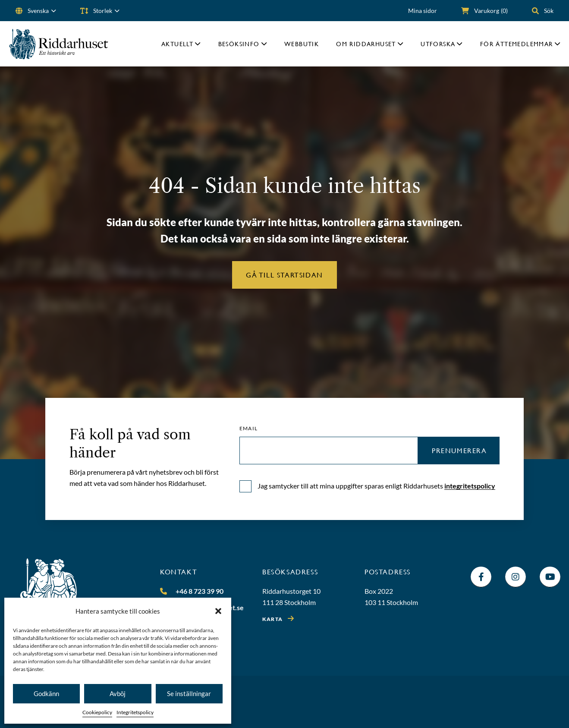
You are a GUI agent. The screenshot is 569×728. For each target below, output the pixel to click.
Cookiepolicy (97, 712)
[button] (218, 611)
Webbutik (302, 44)
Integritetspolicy (135, 712)
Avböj (118, 693)
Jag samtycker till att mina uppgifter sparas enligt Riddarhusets (376, 486)
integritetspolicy (470, 486)
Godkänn (46, 693)
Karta (272, 619)
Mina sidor (423, 11)
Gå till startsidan (284, 275)
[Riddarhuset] (59, 44)
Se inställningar (189, 693)
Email (248, 429)
